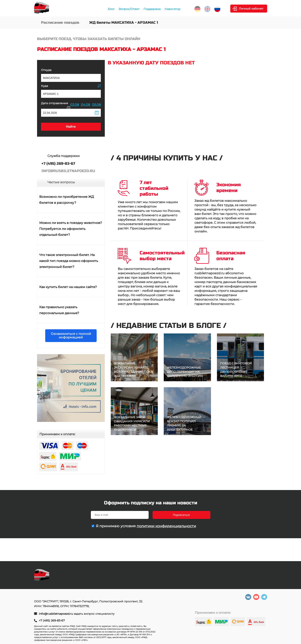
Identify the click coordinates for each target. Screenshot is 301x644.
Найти (71, 127)
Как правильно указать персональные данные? (59, 310)
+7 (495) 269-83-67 (52, 620)
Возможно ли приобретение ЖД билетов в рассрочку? (67, 200)
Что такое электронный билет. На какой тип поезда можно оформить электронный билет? (69, 261)
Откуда (46, 70)
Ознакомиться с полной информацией (71, 336)
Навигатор (173, 9)
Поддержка (152, 9)
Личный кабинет (251, 9)
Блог (111, 9)
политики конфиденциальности (166, 526)
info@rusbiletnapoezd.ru (56, 614)
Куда (45, 86)
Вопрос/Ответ (129, 9)
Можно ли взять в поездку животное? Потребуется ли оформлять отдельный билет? (71, 229)
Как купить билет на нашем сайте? (68, 287)
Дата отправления (56, 105)
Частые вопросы (61, 182)
